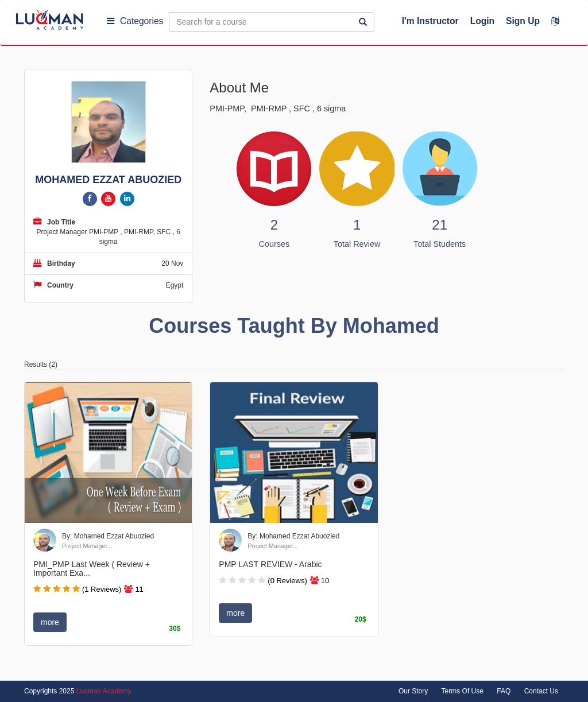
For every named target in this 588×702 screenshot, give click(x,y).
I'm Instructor (430, 21)
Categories (135, 21)
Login (482, 21)
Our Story (413, 691)
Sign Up (523, 21)
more (50, 622)
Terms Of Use (463, 691)
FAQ (504, 691)
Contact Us (541, 691)
